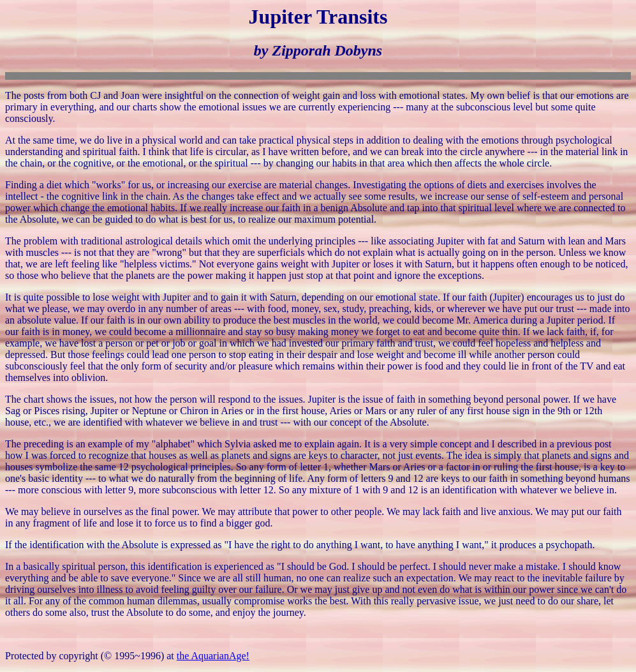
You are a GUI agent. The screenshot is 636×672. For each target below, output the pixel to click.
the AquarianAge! (213, 656)
